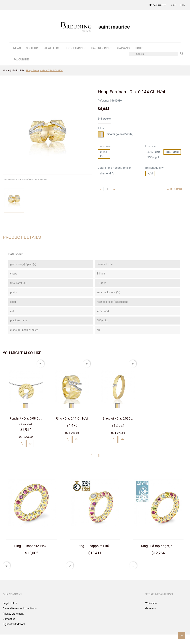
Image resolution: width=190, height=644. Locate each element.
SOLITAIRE (33, 48)
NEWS (17, 48)
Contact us (9, 619)
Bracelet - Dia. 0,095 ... (118, 418)
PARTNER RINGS (102, 48)
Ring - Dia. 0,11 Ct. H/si (72, 418)
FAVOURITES (22, 60)
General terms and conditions (20, 608)
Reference (104, 101)
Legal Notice (10, 603)
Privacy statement (13, 614)
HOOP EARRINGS (76, 48)
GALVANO (123, 48)
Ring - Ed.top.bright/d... (158, 546)
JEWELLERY (52, 48)
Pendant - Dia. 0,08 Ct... (26, 418)
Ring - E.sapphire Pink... (32, 546)
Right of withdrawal (14, 624)
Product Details (22, 237)
